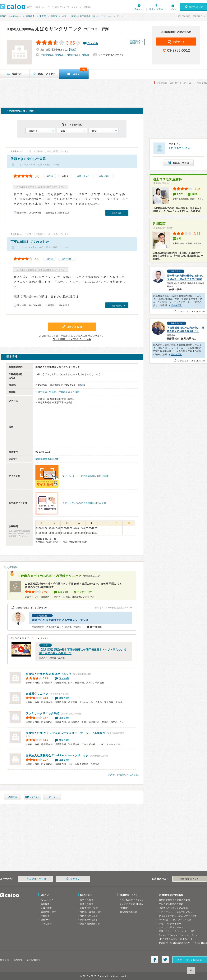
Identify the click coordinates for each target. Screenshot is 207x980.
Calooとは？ (47, 900)
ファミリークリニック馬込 (43, 713)
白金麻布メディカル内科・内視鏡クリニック (49, 576)
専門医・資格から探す (91, 912)
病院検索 (30, 16)
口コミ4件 (64, 678)
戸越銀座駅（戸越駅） (78, 55)
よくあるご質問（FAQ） (132, 904)
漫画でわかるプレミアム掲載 (173, 908)
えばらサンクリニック (45, 29)
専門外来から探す (89, 916)
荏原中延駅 (47, 55)
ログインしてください (179, 148)
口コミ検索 (46, 908)
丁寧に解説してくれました (30, 242)
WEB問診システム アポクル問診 (175, 920)
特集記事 (45, 916)
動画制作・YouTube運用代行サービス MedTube (183, 943)
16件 (194, 194)
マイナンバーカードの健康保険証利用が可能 (85, 476)
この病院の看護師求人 (135, 42)
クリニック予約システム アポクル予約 (178, 916)
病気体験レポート (49, 912)
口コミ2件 (64, 718)
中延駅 (59, 55)
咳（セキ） (85, 176)
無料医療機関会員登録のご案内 (174, 900)
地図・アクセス (32, 797)
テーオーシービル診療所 (66, 733)
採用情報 (18, 960)
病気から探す (87, 900)
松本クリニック (49, 674)
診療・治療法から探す (91, 924)
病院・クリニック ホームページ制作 (177, 931)
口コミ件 (93, 43)
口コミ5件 (64, 740)
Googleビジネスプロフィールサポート (178, 935)
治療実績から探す (89, 908)
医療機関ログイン (190, 879)
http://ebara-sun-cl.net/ (47, 459)
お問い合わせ (34, 960)
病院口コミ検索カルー (11, 16)
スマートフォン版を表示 (189, 960)
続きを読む (176, 305)
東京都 (43, 16)
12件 (180, 194)
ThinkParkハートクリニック (57, 755)
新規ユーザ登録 (156, 9)
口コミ (52, 797)
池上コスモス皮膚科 (167, 179)
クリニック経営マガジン (171, 927)
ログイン (172, 9)
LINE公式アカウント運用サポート (176, 939)
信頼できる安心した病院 (28, 159)
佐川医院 (159, 224)
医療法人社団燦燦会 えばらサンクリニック (92, 16)
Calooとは (139, 9)
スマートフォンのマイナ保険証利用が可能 (84, 503)
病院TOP (13, 797)
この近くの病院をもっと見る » (124, 775)
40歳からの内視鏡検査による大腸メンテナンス (60, 620)
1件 (179, 239)
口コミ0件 (63, 592)
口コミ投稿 (46, 924)
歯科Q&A (45, 920)
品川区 (54, 16)
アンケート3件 (85, 592)
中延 (64, 16)
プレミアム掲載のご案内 (171, 904)
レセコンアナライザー (170, 924)
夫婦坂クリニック (37, 694)
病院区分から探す (89, 920)
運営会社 (4, 960)
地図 (73, 50)
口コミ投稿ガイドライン (132, 900)
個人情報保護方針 (128, 912)
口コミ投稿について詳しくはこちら (72, 339)
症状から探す (87, 904)
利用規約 (124, 908)
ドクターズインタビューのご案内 (175, 912)
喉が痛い (106, 176)
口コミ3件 (64, 760)
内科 (51, 176)
